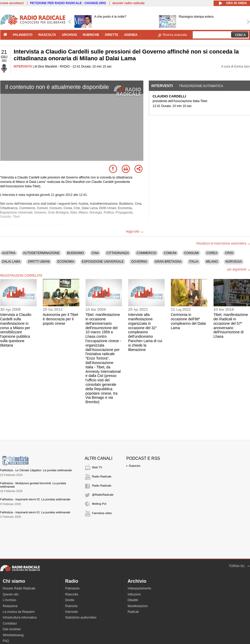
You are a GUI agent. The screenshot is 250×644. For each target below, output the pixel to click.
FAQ (6, 641)
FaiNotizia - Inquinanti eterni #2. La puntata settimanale (35, 499)
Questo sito (11, 594)
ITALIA (194, 262)
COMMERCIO (146, 253)
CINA (95, 253)
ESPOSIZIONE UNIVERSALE (103, 262)
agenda (131, 35)
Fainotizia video (102, 513)
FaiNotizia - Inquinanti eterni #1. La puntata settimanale (35, 512)
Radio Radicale (102, 476)
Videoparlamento (140, 588)
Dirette (70, 600)
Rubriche (135, 466)
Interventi (162, 86)
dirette (111, 35)
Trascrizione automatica (201, 86)
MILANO (212, 262)
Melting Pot (99, 504)
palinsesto (23, 35)
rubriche (91, 35)
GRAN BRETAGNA (168, 262)
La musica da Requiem (19, 612)
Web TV (97, 467)
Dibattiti (133, 600)
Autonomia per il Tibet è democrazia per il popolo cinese (60, 319)
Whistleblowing (13, 635)
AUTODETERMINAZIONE (41, 253)
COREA (212, 253)
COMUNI (170, 253)
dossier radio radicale (129, 3)
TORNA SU (237, 566)
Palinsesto (72, 588)
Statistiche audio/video (81, 618)
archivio (69, 35)
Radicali (133, 612)
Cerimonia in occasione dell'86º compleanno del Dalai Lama (188, 321)
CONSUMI (191, 253)
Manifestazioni (138, 606)
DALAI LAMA (11, 262)
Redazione (10, 606)
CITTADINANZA (118, 253)
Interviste (72, 612)
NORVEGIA (234, 262)
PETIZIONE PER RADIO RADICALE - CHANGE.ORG (68, 3)
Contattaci (10, 623)
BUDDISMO (76, 253)
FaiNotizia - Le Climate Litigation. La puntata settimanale (36, 470)
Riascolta (72, 594)
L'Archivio (10, 600)
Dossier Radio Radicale (19, 588)
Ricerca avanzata (175, 35)
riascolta (47, 35)
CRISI (229, 253)
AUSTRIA (9, 253)
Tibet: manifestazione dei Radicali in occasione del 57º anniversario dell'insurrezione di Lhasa (231, 326)
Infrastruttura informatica (20, 618)
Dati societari (12, 629)
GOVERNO (139, 262)
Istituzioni (134, 594)
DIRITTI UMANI (39, 262)
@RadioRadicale (103, 495)
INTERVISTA (23, 67)
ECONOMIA (66, 262)
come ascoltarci (12, 3)
